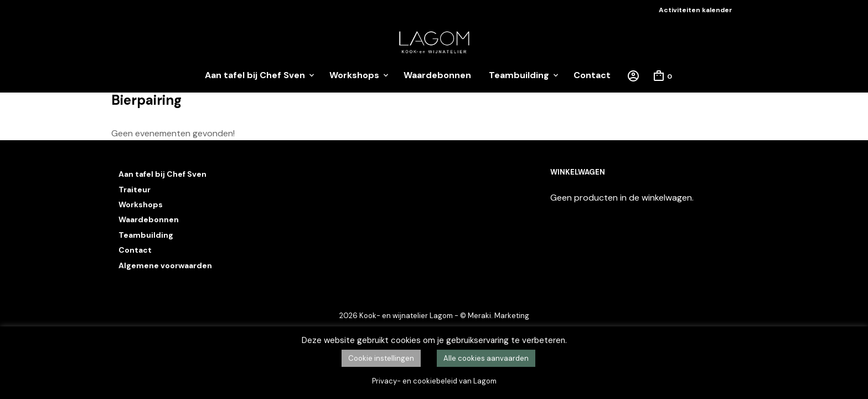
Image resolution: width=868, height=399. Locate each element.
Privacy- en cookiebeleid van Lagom (434, 381)
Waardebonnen (437, 75)
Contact (592, 75)
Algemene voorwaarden (165, 265)
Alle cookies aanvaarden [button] (486, 358)
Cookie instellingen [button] (381, 358)
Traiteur (135, 190)
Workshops (354, 75)
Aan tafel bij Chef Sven (255, 75)
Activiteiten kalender (696, 10)
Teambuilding (519, 75)
